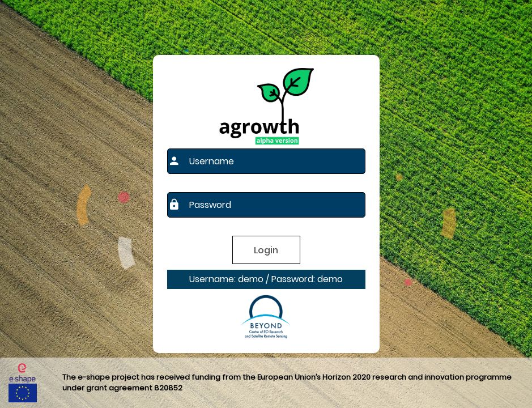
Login (266, 250)
